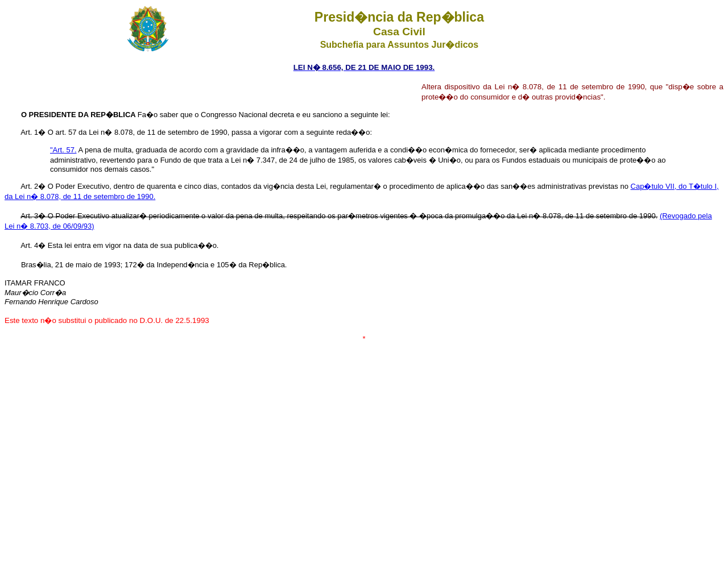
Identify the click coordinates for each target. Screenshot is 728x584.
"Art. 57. (63, 150)
